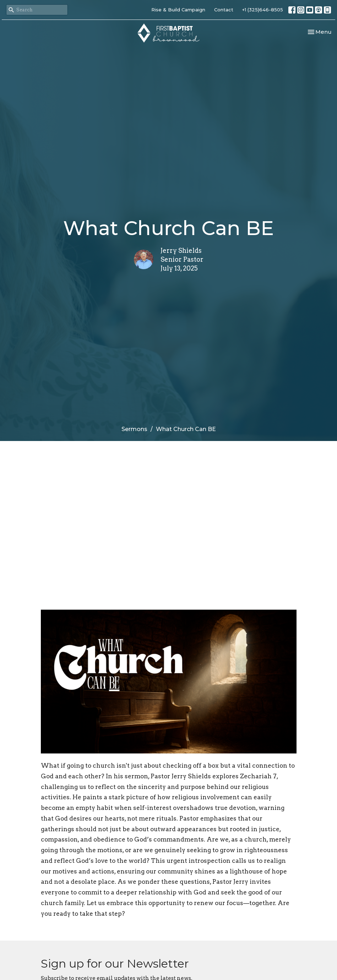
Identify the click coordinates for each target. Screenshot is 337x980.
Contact (224, 10)
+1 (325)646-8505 (263, 10)
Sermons (134, 429)
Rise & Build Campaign (178, 10)
